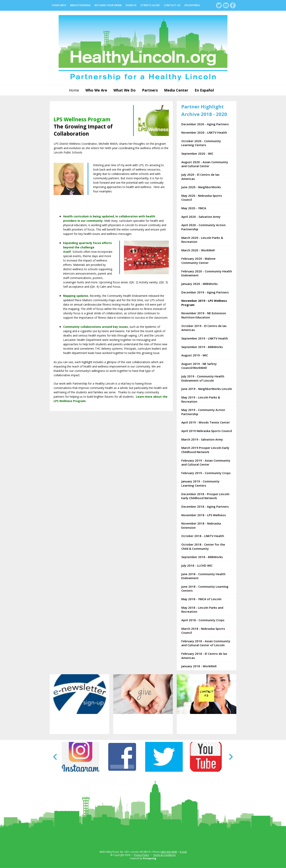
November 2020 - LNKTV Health (204, 132)
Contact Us (172, 5)
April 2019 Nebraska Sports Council (207, 431)
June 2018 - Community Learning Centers (205, 589)
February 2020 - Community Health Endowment (207, 273)
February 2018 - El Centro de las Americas (204, 656)
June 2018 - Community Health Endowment (203, 576)
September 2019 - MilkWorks (202, 347)
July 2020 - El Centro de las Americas (200, 177)
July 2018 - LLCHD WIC (197, 565)
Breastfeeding (80, 5)
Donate (131, 5)
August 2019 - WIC (195, 355)
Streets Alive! (150, 5)
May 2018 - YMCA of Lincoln (201, 599)
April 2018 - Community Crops (203, 620)
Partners (150, 90)
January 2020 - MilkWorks (200, 284)
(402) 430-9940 (169, 852)
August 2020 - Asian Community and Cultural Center (205, 164)
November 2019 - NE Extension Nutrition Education (204, 315)
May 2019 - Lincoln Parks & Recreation (201, 399)
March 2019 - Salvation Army (202, 439)
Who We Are (96, 90)
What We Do (125, 90)
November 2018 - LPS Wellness (204, 515)
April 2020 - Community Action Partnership (203, 227)
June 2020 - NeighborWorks (201, 187)
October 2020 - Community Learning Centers (201, 143)
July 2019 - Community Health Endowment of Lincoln (203, 378)
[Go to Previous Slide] (55, 757)
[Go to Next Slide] (231, 757)
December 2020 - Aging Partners (205, 124)
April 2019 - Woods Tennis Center (206, 422)
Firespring (150, 858)
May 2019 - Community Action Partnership (203, 412)
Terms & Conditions (164, 855)
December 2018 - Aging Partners (205, 506)
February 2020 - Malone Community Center (198, 261)
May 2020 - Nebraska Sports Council (202, 198)
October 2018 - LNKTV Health (203, 536)
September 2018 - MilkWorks (202, 557)
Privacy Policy (141, 855)
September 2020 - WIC (197, 153)
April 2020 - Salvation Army (201, 217)
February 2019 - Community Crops (206, 473)
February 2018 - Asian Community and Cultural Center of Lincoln (206, 643)
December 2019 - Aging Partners (205, 292)
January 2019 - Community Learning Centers (200, 483)
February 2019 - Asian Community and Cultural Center (206, 462)
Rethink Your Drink (108, 5)
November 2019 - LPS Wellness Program (204, 303)
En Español (192, 5)
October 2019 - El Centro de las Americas (204, 328)
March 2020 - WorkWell (198, 250)
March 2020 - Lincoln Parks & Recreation (202, 240)
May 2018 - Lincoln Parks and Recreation (202, 610)
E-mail (183, 852)
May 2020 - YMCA (194, 208)
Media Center (176, 90)
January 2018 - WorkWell (199, 666)
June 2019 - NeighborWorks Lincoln (207, 389)
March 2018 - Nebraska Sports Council (203, 631)
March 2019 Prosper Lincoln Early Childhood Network (205, 450)
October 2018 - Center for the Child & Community (203, 546)
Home (74, 90)
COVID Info (59, 5)
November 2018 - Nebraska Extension (201, 525)
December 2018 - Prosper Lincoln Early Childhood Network (205, 496)
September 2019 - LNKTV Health (205, 338)
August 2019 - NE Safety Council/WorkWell (199, 366)
